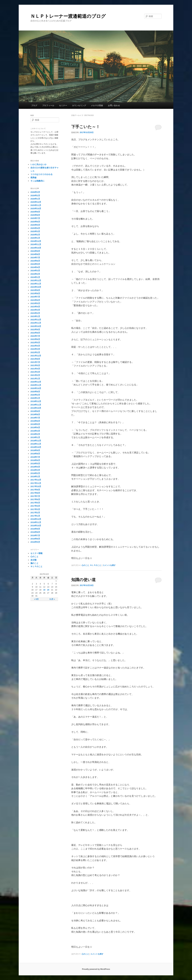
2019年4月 (35, 427)
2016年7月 (35, 535)
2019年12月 (36, 401)
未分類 (33, 560)
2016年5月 (35, 542)
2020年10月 (36, 388)
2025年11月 (36, 205)
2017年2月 (35, 513)
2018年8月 (35, 454)
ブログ (34, 105)
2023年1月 (35, 316)
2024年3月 (35, 271)
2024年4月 (35, 267)
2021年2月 (35, 375)
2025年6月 (35, 222)
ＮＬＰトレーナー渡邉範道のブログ (68, 16)
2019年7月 (35, 418)
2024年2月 (35, 274)
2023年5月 (35, 303)
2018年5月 (35, 464)
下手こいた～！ (86, 127)
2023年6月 (35, 300)
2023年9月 (35, 290)
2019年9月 (35, 411)
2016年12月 (36, 519)
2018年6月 (35, 460)
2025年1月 (35, 238)
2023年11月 (36, 284)
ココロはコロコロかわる (42, 174)
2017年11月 (36, 483)
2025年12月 (36, 202)
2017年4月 (35, 506)
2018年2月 (35, 473)
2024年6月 (35, 261)
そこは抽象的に (37, 181)
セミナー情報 (36, 553)
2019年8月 (35, 414)
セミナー (63, 105)
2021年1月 (35, 379)
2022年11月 (36, 323)
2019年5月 (35, 424)
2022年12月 (36, 320)
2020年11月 (36, 385)
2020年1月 (35, 398)
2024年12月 (36, 241)
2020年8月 (35, 392)
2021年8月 (35, 359)
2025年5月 (35, 225)
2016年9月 (35, 529)
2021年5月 (35, 365)
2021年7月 (35, 362)
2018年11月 (36, 444)
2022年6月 (35, 339)
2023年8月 (35, 293)
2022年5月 (35, 343)
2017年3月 (35, 509)
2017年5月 (35, 503)
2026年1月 (35, 199)
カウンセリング (79, 105)
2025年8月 (35, 215)
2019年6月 (35, 421)
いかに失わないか (38, 164)
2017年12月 (36, 480)
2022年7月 (35, 336)
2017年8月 (35, 493)
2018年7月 (35, 457)
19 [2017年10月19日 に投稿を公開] (44, 590)
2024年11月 (36, 244)
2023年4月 (35, 307)
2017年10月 (36, 486)
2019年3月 (35, 431)
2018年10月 (36, 447)
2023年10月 (36, 287)
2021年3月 (35, 372)
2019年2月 (35, 434)
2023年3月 (35, 310)
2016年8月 (35, 532)
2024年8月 (35, 254)
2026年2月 (35, 196)
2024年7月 (35, 258)
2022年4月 (35, 346)
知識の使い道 (83, 580)
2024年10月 (36, 248)
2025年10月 (36, 209)
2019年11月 (36, 405)
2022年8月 (35, 333)
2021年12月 (36, 356)
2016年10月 (36, 526)
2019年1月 (35, 437)
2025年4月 (35, 228)
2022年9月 (35, 330)
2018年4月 (35, 467)
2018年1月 (35, 477)
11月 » (52, 599)
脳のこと (34, 563)
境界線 (33, 178)
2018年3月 (35, 470)
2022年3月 (35, 349)
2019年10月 (36, 408)
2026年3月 (35, 192)
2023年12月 (36, 280)
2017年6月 (35, 499)
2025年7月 (35, 218)
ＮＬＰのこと (96, 565)
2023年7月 (35, 297)
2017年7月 (35, 496)
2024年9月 (35, 251)
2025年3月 (35, 231)
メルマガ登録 (97, 105)
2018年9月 (35, 450)
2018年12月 (36, 441)
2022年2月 (35, 352)
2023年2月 (35, 313)
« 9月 (36, 599)
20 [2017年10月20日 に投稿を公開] (48, 590)
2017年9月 (35, 490)
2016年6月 (35, 539)
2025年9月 (35, 212)
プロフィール (48, 105)
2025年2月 (35, 235)
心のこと (85, 565)
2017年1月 (35, 516)
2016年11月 (36, 522)
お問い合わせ (114, 105)
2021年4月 (35, 369)
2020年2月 (35, 395)
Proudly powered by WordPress (96, 969)
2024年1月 (35, 277)
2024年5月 (35, 264)
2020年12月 (36, 382)
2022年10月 (36, 326)
